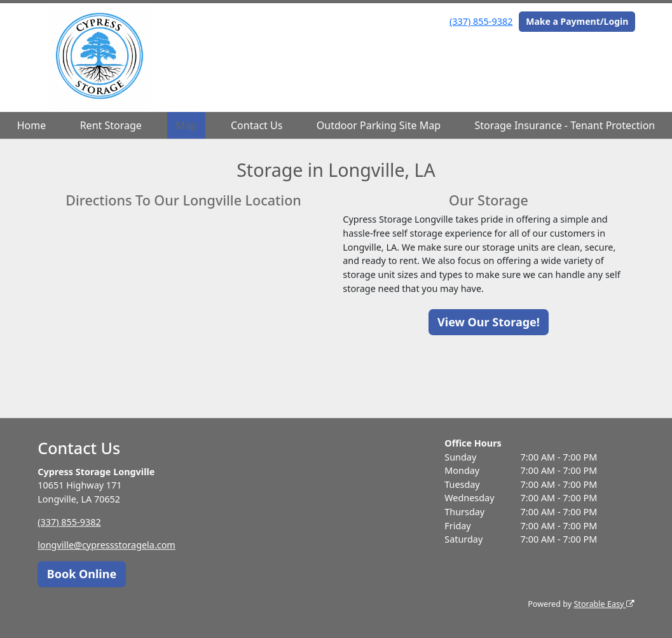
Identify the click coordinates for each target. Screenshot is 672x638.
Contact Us (257, 125)
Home (32, 125)
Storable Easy (604, 604)
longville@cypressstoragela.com (106, 545)
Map (186, 125)
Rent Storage (111, 125)
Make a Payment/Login (577, 21)
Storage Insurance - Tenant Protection (565, 125)
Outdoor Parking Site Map (379, 125)
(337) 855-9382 (481, 21)
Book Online (82, 574)
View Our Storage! (489, 322)
